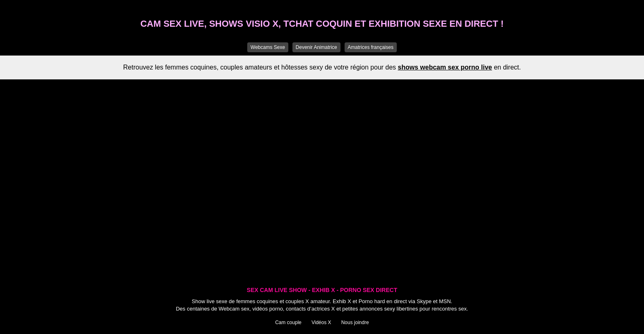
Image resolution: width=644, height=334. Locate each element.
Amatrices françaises (371, 47)
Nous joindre (355, 322)
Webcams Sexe (268, 47)
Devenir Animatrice (316, 47)
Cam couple (288, 322)
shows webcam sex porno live (445, 67)
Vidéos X (321, 322)
